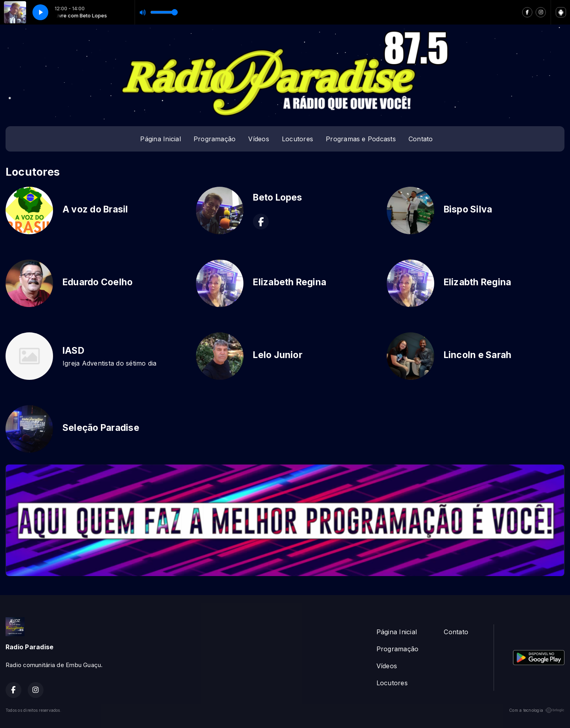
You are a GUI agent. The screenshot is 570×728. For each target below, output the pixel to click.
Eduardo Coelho (98, 282)
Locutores (297, 139)
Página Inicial (160, 139)
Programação (215, 139)
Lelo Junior (278, 355)
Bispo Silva (468, 209)
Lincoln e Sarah (478, 355)
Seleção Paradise (101, 428)
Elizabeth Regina (290, 282)
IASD (73, 351)
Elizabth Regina (478, 282)
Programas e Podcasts (361, 139)
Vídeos (258, 139)
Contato (421, 139)
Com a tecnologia (537, 710)
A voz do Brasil (95, 209)
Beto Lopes (277, 197)
